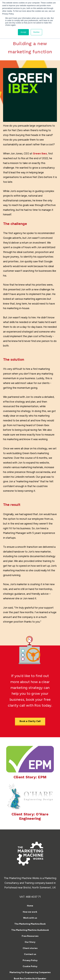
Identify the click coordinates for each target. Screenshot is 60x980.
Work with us (30, 918)
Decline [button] (36, 32)
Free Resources (30, 936)
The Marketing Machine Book (30, 924)
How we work (30, 912)
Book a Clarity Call (30, 721)
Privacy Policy (30, 960)
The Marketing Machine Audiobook (30, 930)
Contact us (30, 954)
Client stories (30, 948)
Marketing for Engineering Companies (30, 972)
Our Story (30, 942)
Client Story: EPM (30, 777)
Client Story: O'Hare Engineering (30, 816)
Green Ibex (40, 153)
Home (30, 906)
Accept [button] (23, 32)
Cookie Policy (30, 966)
